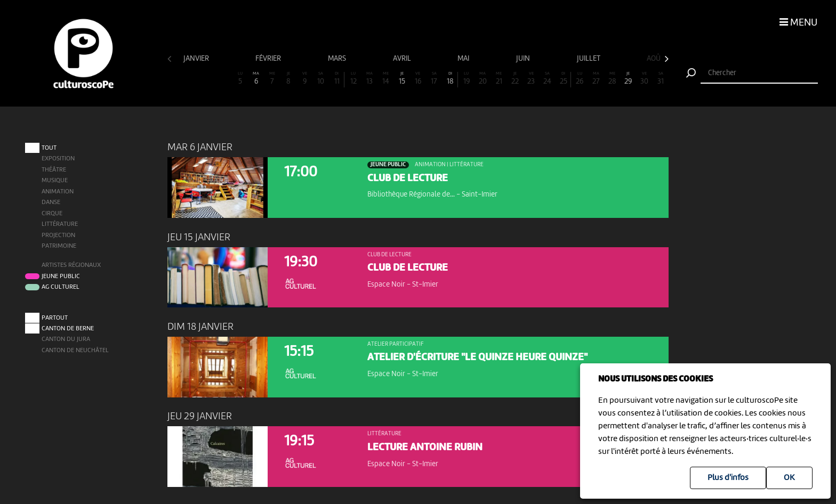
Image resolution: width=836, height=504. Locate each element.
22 (515, 79)
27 (596, 79)
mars (338, 59)
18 (450, 79)
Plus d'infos (728, 478)
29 (628, 79)
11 (337, 79)
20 (483, 79)
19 (467, 79)
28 (612, 79)
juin (524, 59)
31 (661, 79)
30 (645, 79)
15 (401, 79)
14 (385, 79)
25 (563, 79)
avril (403, 59)
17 (434, 79)
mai (464, 59)
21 (499, 79)
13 (369, 79)
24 (548, 79)
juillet (589, 59)
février (269, 59)
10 (321, 79)
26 (580, 79)
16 (418, 79)
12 (353, 79)
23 (531, 79)
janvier (197, 59)
